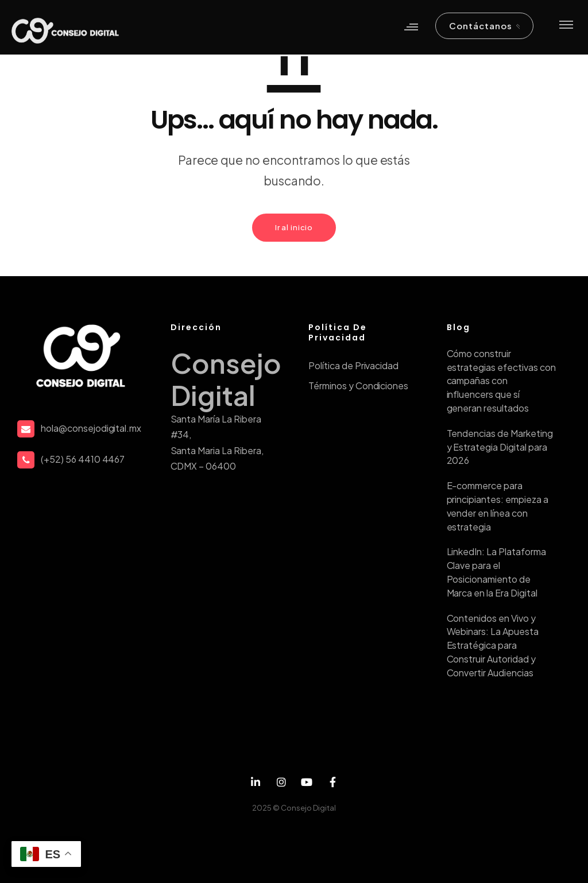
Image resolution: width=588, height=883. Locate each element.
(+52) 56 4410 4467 (83, 459)
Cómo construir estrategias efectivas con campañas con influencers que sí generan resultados (501, 381)
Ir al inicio (294, 227)
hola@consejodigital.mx (91, 428)
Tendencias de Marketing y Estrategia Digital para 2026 (500, 447)
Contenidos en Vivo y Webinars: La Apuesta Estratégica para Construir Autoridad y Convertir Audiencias (493, 645)
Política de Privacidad (353, 365)
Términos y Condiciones (358, 386)
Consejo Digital (308, 808)
